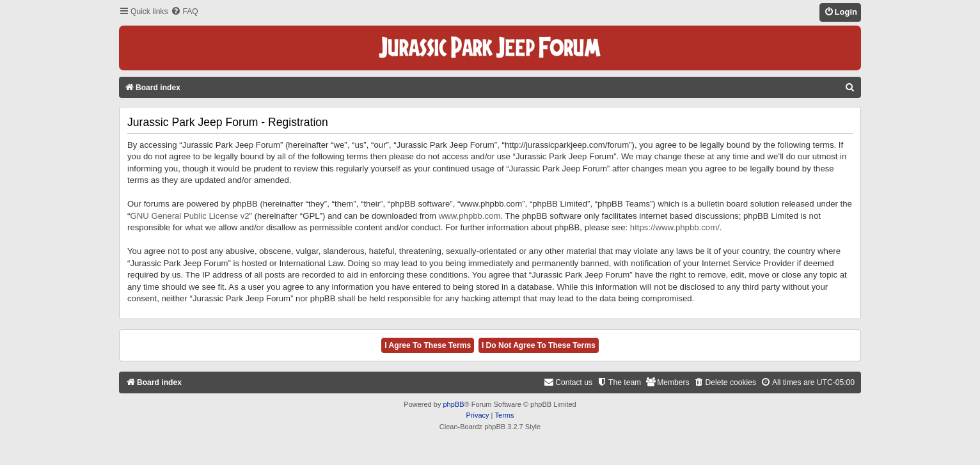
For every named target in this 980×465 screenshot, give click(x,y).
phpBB (453, 404)
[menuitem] (184, 12)
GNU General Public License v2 (189, 216)
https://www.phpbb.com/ (675, 227)
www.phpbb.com (470, 216)
